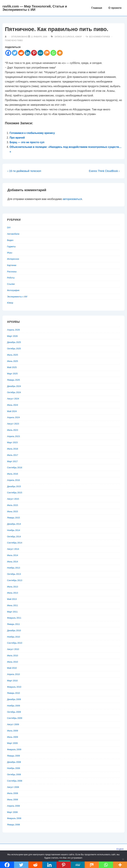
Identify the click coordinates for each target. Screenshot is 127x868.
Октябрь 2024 (14, 392)
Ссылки (11, 284)
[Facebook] (8, 53)
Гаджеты (11, 246)
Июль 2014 (13, 555)
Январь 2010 (13, 693)
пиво (20, 40)
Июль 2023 (13, 430)
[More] (60, 53)
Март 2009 (12, 743)
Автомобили (13, 234)
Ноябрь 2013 (14, 568)
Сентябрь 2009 (15, 718)
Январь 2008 (13, 825)
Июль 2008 (13, 793)
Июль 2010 (13, 656)
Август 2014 (13, 549)
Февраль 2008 (14, 818)
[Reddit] (21, 53)
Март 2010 (12, 681)
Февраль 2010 (14, 687)
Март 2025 (12, 374)
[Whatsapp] (53, 53)
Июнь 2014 (13, 562)
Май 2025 (12, 367)
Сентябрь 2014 (15, 543)
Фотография (13, 290)
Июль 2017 (13, 455)
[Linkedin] (28, 53)
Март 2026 (12, 336)
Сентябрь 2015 (15, 493)
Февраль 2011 (14, 618)
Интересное (13, 259)
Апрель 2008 (13, 806)
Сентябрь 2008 (15, 781)
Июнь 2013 (13, 593)
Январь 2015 (13, 518)
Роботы (11, 278)
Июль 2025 (13, 355)
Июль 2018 (13, 449)
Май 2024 (12, 411)
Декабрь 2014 (14, 524)
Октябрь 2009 (14, 712)
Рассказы (12, 272)
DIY (9, 228)
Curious (70, 37)
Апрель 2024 (13, 417)
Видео (10, 240)
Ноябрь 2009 (14, 706)
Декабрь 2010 (14, 630)
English (120, 849)
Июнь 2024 (13, 405)
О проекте (115, 8)
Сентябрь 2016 (15, 468)
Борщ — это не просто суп (27, 142)
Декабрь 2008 (14, 762)
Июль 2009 (13, 731)
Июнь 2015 (13, 511)
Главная (97, 8)
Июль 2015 (13, 505)
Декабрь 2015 (14, 486)
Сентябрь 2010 (15, 643)
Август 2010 (13, 649)
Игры (10, 253)
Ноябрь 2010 (14, 637)
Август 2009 (13, 724)
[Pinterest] (34, 53)
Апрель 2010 (13, 674)
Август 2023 (13, 424)
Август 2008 (13, 787)
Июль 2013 (13, 587)
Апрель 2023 (13, 436)
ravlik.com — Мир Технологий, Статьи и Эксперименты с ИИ (35, 8)
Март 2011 (12, 612)
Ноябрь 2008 (14, 768)
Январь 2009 (13, 756)
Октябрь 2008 (14, 774)
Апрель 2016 (13, 480)
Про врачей (17, 138)
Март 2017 (12, 461)
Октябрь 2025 (14, 349)
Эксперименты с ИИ (17, 297)
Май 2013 (12, 599)
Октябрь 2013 (14, 574)
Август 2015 (13, 499)
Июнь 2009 (13, 737)
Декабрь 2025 (14, 342)
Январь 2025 (13, 380)
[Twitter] (15, 53)
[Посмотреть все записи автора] (6, 37)
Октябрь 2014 (14, 537)
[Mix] (47, 53)
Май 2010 (12, 668)
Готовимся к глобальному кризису (32, 133)
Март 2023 (12, 442)
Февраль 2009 (14, 749)
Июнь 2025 (13, 361)
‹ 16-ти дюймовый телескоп (24, 171)
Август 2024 (13, 399)
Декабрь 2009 (14, 699)
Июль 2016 (13, 474)
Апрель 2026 (13, 330)
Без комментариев (99, 37)
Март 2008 (12, 812)
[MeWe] (40, 53)
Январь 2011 (13, 624)
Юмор (78, 37)
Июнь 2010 (13, 662)
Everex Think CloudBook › (104, 171)
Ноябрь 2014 (14, 530)
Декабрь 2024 (14, 386)
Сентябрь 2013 (15, 580)
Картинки (12, 265)
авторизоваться (72, 199)
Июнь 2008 (13, 800)
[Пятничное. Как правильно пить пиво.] (39, 37)
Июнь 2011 (13, 605)
